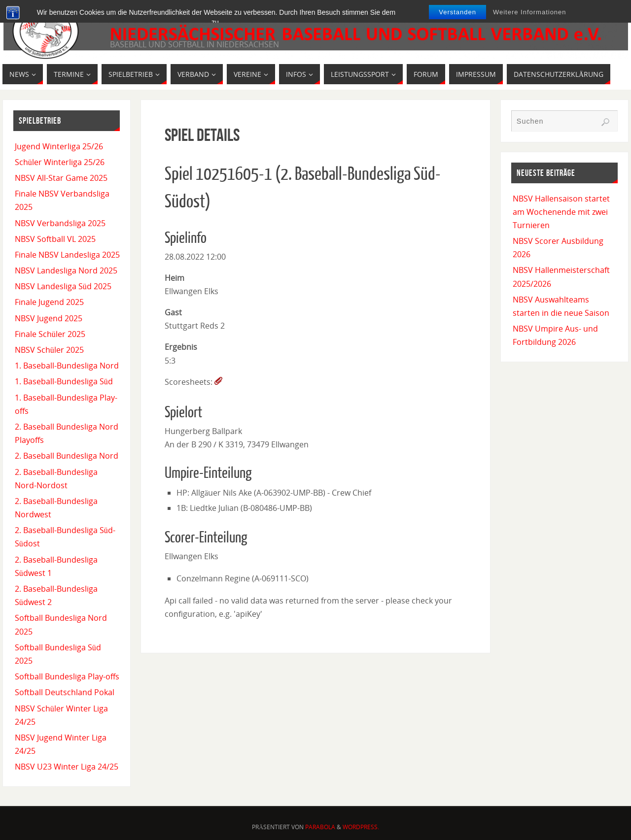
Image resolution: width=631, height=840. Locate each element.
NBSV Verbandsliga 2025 (60, 223)
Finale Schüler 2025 (50, 334)
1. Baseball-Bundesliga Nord (67, 366)
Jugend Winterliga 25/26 (59, 146)
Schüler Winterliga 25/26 (60, 162)
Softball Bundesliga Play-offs (67, 676)
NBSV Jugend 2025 (49, 318)
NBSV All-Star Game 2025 (61, 178)
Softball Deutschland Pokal (65, 692)
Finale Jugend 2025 (49, 302)
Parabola (320, 827)
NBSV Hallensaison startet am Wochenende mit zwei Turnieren (561, 212)
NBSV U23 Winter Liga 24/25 (67, 767)
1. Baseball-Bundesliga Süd (64, 381)
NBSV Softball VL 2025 (55, 239)
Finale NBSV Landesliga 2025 (67, 255)
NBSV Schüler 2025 (49, 350)
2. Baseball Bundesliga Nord (67, 456)
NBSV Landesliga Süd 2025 (63, 286)
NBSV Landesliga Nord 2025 (66, 270)
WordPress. (361, 827)
